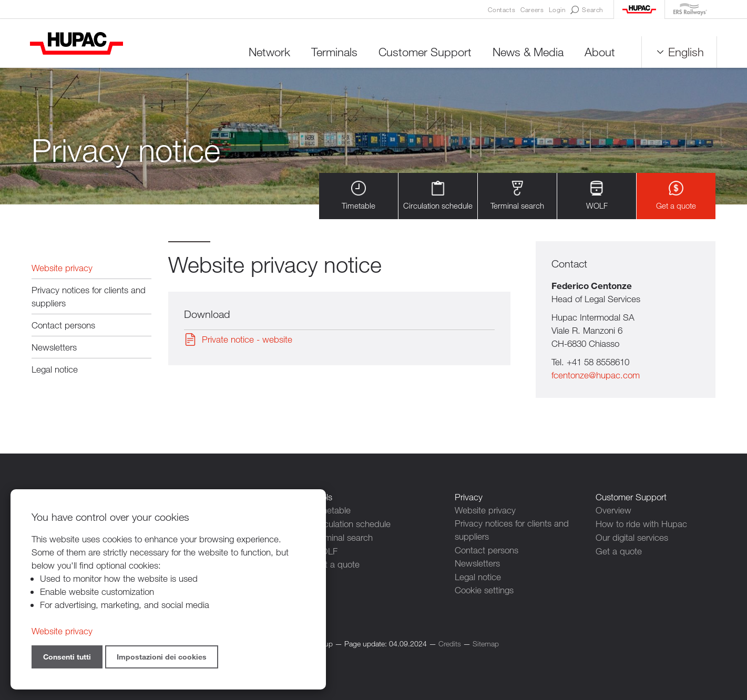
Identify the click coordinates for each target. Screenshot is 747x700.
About (598, 52)
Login (557, 9)
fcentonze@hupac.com (596, 376)
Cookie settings (484, 589)
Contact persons (63, 326)
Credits (450, 642)
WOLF (597, 196)
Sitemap (486, 642)
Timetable (359, 196)
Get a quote (676, 196)
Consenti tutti (67, 657)
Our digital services (632, 537)
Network (268, 52)
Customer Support (423, 52)
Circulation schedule (438, 196)
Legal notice (55, 370)
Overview (613, 511)
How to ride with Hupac (641, 524)
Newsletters (54, 348)
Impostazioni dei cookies (162, 657)
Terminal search (517, 196)
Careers (532, 9)
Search (587, 10)
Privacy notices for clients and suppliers (89, 297)
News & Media (526, 52)
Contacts (502, 9)
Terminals (333, 52)
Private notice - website (247, 340)
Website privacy (62, 268)
